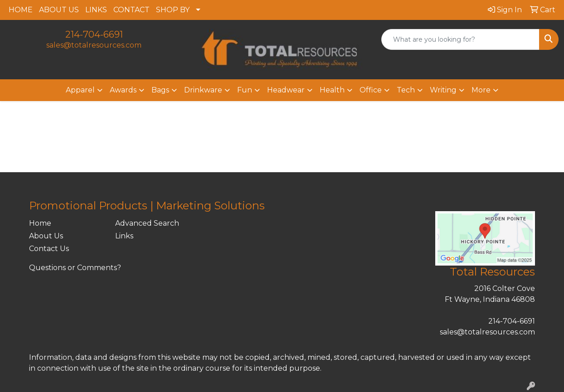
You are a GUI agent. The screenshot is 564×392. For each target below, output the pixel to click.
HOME (21, 10)
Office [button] (371, 90)
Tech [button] (406, 90)
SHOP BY (173, 10)
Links (124, 236)
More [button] (481, 90)
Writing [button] (443, 90)
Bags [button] (160, 90)
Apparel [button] (80, 90)
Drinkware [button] (203, 90)
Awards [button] (123, 90)
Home (40, 223)
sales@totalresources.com (94, 45)
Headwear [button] (286, 90)
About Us (46, 236)
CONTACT (131, 10)
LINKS (96, 10)
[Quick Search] (460, 39)
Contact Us (49, 249)
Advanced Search (147, 223)
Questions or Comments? (75, 268)
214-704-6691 (94, 34)
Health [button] (332, 90)
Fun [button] (245, 90)
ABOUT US (59, 10)
